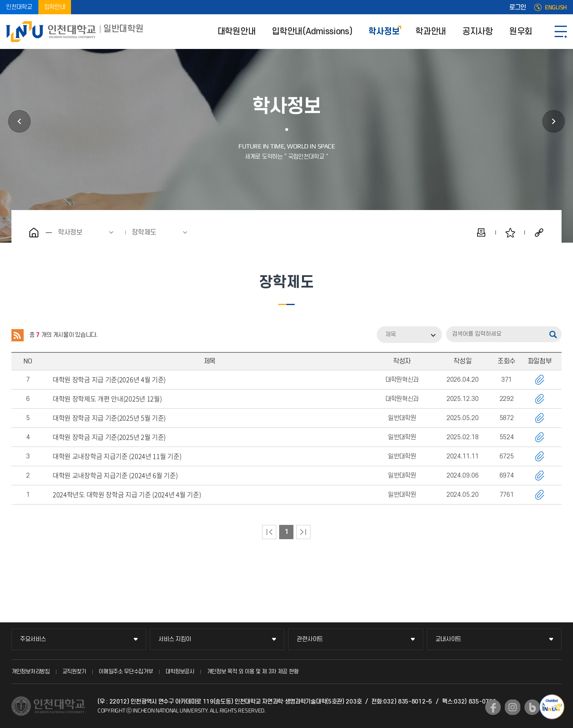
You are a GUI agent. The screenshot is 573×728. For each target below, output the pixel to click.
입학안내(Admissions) (312, 32)
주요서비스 (33, 639)
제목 (391, 335)
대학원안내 (237, 32)
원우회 (521, 32)
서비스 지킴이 (175, 639)
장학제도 (144, 232)
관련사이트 (310, 639)
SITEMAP (561, 32)
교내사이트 (449, 639)
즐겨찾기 (510, 232)
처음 (269, 532)
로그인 (518, 7)
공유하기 (539, 232)
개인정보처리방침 (31, 672)
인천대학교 (19, 7)
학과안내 (431, 32)
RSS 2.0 (18, 335)
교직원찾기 (74, 672)
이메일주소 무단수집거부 (126, 672)
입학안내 (55, 7)
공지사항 (478, 32)
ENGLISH (556, 7)
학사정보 (384, 32)
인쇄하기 (481, 232)
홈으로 (34, 232)
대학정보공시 (180, 672)
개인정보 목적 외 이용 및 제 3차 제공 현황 (253, 672)
